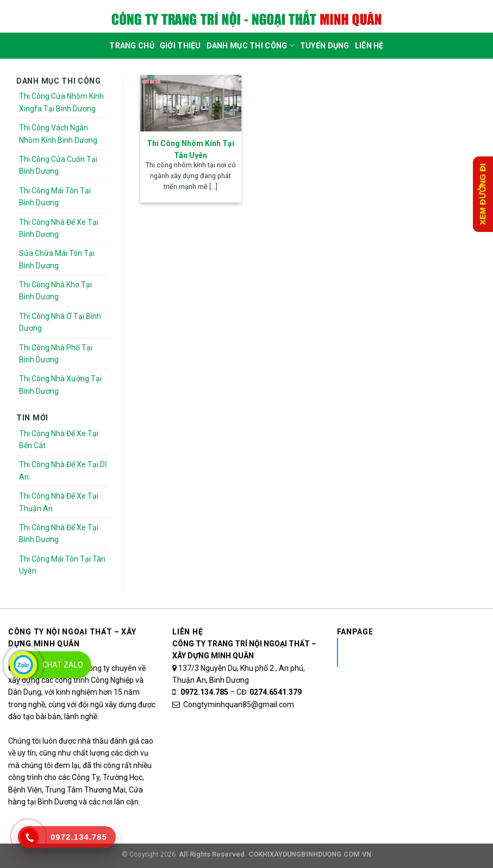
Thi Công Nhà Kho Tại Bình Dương (55, 291)
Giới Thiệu (180, 46)
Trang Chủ (132, 46)
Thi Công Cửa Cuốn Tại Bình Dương (58, 165)
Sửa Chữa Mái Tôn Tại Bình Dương (57, 259)
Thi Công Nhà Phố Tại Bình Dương (56, 354)
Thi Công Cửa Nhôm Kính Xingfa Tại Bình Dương (61, 102)
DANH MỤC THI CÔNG (251, 45)
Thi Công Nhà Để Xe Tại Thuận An (59, 502)
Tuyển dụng (325, 46)
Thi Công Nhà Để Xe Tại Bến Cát (59, 439)
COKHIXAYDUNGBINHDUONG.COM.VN (310, 854)
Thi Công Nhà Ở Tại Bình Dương (60, 322)
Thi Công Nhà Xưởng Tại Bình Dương (60, 385)
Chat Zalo (63, 665)
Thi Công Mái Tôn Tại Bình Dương (55, 197)
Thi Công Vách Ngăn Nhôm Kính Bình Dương (58, 134)
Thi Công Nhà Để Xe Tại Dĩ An (63, 470)
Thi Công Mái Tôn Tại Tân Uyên (62, 565)
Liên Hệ (369, 46)
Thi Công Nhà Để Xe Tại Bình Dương (59, 228)
